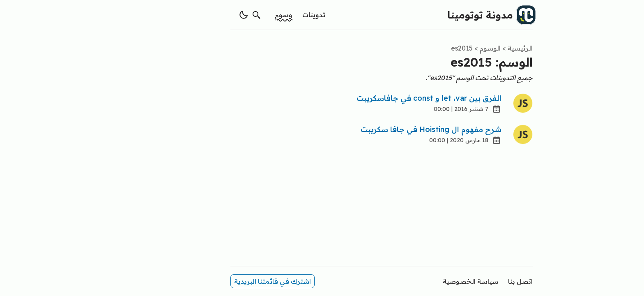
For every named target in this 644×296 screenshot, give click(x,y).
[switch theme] (184, 15)
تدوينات (254, 15)
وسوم (224, 15)
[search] (197, 15)
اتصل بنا (461, 281)
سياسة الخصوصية (411, 281)
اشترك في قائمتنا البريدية (213, 281)
